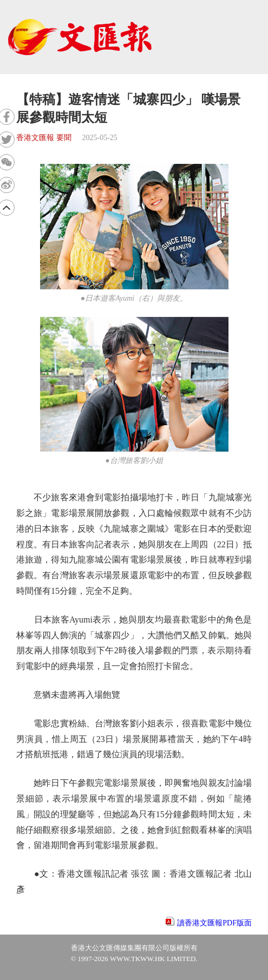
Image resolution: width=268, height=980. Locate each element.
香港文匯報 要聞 (44, 138)
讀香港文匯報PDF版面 (214, 923)
